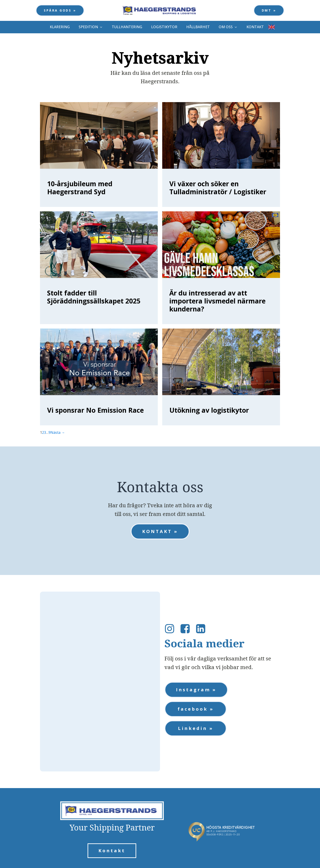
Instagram (193, 690)
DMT (267, 10)
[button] (91, 27)
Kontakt (112, 851)
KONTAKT (157, 531)
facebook (193, 709)
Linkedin (193, 728)
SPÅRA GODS (58, 10)
